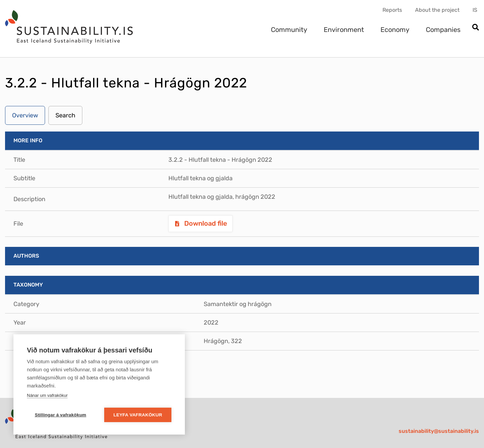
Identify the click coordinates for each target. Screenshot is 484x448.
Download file (205, 223)
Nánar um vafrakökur (47, 395)
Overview (25, 115)
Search (65, 115)
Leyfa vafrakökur (138, 415)
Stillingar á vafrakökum (60, 415)
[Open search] (475, 28)
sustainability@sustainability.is (439, 431)
